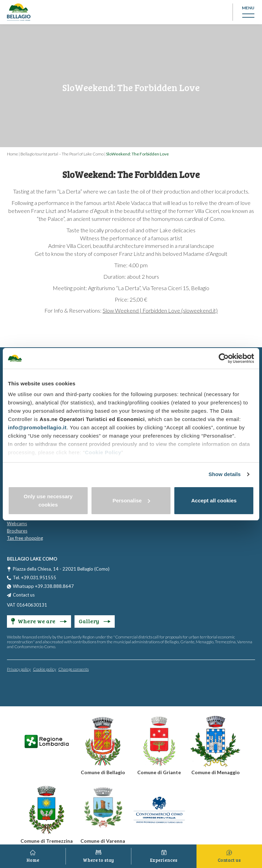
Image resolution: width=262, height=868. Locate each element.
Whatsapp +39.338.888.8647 (43, 586)
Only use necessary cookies (48, 500)
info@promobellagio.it (37, 427)
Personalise (131, 500)
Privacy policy (19, 669)
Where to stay (98, 860)
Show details (225, 474)
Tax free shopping (25, 538)
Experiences (164, 860)
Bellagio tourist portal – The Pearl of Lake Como (62, 154)
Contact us (24, 595)
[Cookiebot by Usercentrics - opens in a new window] (224, 358)
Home (12, 154)
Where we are (39, 621)
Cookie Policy (103, 452)
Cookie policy (45, 669)
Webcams (17, 524)
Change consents (73, 669)
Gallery (95, 621)
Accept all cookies (214, 500)
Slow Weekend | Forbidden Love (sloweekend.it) (160, 310)
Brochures (17, 531)
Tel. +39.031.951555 (34, 578)
